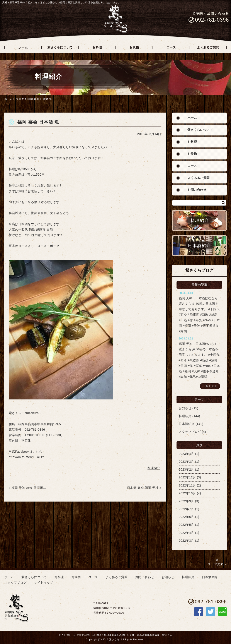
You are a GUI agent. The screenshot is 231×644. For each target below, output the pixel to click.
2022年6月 (186, 517)
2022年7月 (186, 509)
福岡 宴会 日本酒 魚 (40, 99)
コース (192, 166)
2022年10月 (187, 493)
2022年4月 (186, 533)
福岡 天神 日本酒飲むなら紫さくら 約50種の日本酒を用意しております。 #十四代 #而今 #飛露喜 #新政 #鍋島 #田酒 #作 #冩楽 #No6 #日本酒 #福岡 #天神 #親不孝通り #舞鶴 (199, 315)
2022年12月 (187, 477)
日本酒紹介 (187, 424)
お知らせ (185, 408)
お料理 (192, 142)
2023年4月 (186, 454)
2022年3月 (186, 541)
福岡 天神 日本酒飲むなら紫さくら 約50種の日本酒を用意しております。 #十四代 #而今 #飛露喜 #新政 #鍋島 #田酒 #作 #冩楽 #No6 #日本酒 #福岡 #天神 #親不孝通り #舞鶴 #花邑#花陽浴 (199, 360)
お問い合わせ (197, 190)
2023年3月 (186, 462)
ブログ (20, 99)
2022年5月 (186, 525)
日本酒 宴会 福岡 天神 (143, 488)
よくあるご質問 (199, 178)
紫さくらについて (200, 130)
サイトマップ (43, 582)
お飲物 (192, 154)
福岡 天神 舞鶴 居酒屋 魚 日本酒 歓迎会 (29, 488)
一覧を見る (210, 386)
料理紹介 (185, 416)
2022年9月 (186, 501)
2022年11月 (187, 485)
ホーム (8, 99)
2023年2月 (186, 469)
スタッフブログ (190, 432)
